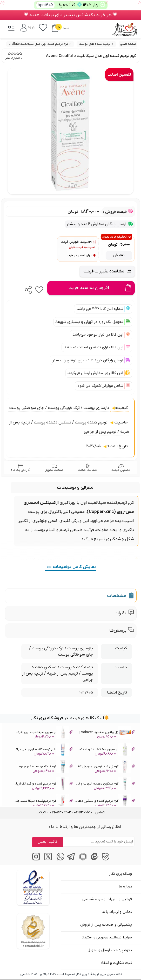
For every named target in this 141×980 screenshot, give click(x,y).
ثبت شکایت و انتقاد (116, 963)
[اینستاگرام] (35, 860)
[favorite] (39, 288)
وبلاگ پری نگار (120, 874)
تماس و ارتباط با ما (117, 912)
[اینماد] (33, 888)
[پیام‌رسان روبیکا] (82, 860)
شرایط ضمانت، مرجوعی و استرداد (107, 937)
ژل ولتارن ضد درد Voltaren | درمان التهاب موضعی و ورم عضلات (105, 733)
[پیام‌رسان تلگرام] (70, 860)
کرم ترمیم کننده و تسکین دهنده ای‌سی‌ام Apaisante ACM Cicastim (105, 802)
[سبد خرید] (55, 28)
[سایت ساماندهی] (33, 931)
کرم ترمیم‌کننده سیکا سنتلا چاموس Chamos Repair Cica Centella (43, 802)
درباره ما (125, 887)
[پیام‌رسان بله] (106, 860)
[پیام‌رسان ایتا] (94, 860)
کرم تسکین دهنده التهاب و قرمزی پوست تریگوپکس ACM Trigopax (105, 784)
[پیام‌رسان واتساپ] (59, 860)
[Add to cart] (91, 288)
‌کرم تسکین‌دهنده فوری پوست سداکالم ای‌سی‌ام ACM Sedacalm (43, 767)
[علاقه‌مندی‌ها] (43, 27)
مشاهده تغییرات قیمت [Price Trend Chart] (107, 271)
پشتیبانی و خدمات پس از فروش (106, 925)
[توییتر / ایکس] (47, 860)
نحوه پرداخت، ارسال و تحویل (110, 950)
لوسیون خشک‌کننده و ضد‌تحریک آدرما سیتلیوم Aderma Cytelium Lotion (105, 750)
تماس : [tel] (77, 812)
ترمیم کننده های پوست (95, 44)
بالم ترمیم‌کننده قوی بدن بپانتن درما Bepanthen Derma (43, 750)
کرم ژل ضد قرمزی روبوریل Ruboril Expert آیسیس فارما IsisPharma (105, 767)
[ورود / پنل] (28, 27)
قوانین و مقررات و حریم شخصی (107, 899)
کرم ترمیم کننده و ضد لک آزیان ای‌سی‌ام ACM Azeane (43, 784)
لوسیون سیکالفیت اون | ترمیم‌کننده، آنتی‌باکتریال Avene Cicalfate (43, 733)
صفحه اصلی (128, 44)
